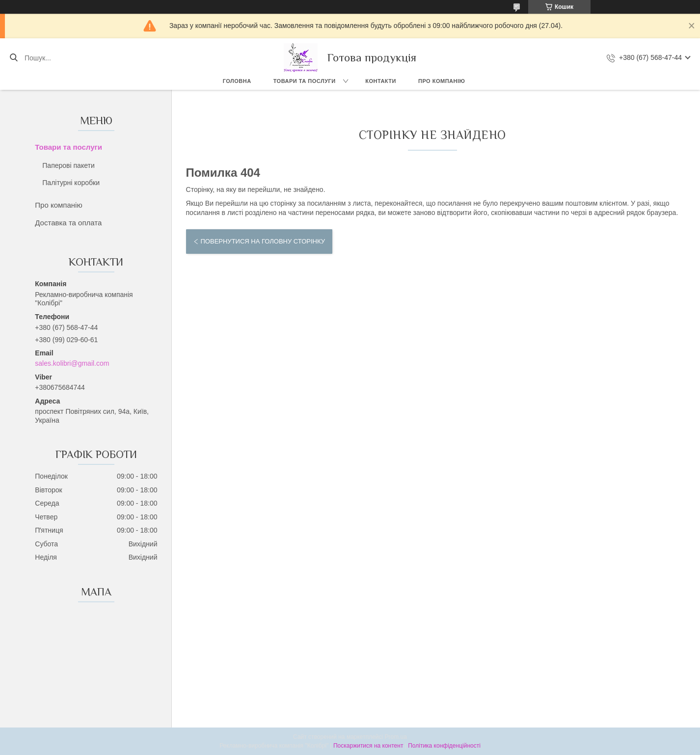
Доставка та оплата (68, 223)
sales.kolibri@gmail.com (72, 363)
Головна (237, 81)
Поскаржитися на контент (368, 746)
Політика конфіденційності (444, 746)
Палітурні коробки (71, 183)
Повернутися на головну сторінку (263, 241)
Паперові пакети (68, 165)
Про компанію (442, 81)
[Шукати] (13, 58)
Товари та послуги (305, 81)
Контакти (381, 81)
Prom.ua (396, 737)
